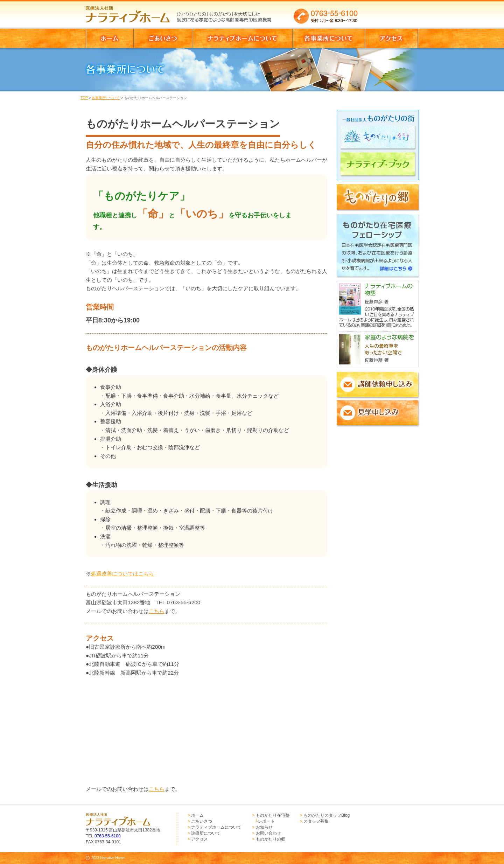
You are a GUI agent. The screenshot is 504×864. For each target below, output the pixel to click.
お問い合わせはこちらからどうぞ (391, 12)
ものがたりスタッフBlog (327, 815)
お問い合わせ (268, 833)
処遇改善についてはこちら (122, 574)
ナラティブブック (380, 167)
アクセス (199, 839)
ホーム (197, 815)
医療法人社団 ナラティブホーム (131, 12)
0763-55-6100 (108, 836)
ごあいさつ (202, 821)
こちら (157, 611)
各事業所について (106, 98)
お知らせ (264, 827)
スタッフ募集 (316, 821)
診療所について (206, 833)
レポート (266, 821)
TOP (84, 98)
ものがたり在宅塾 (273, 815)
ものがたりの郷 (271, 839)
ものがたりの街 (380, 139)
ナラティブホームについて (216, 827)
